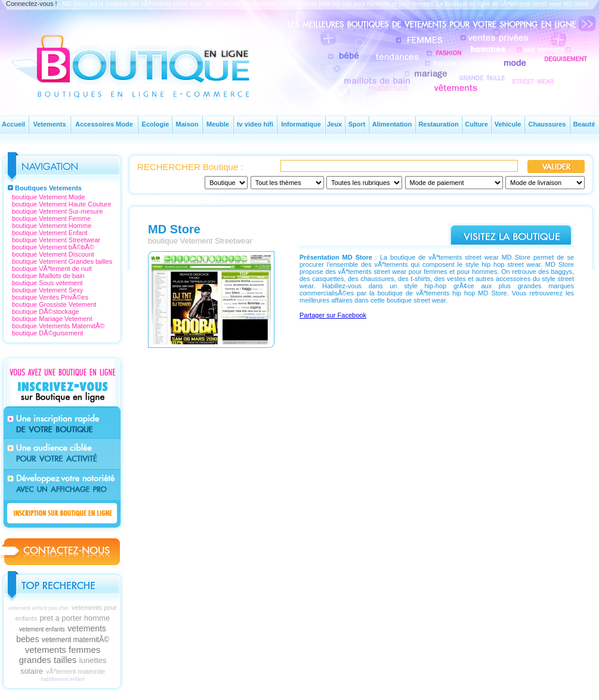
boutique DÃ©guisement (47, 333)
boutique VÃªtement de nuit (52, 269)
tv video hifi (255, 124)
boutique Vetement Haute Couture (61, 204)
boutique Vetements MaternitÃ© (58, 326)
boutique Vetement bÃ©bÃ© (53, 247)
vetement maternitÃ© (75, 640)
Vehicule (508, 124)
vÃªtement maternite (75, 671)
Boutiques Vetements (48, 188)
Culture (476, 124)
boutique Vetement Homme (52, 226)
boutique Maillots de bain (48, 276)
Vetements (49, 124)
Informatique (301, 124)
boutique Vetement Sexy (47, 290)
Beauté (584, 124)
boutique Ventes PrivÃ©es (50, 297)
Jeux (334, 124)
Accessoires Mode (104, 124)
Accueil (13, 124)
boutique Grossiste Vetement (54, 304)
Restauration (438, 124)
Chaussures (547, 124)
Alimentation (392, 124)
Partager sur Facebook (333, 315)
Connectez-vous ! (32, 4)
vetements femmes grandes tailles (60, 655)
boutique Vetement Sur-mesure (57, 211)
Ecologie (156, 124)
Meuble (218, 124)
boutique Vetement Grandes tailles (62, 261)
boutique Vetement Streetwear (56, 240)
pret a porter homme (75, 618)
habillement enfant (63, 679)
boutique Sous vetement (47, 283)
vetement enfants (42, 629)
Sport (357, 124)
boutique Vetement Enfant (50, 233)
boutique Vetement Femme (51, 218)
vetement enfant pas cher (39, 608)
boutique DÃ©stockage (46, 312)
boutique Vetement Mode (48, 197)
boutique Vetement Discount (53, 254)
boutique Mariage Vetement (52, 319)
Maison (187, 124)
